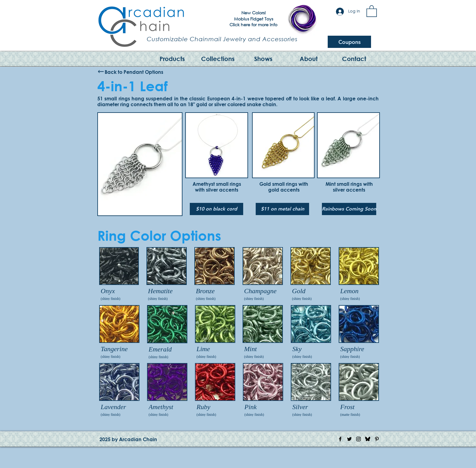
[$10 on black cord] (216, 209)
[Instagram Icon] (359, 439)
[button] (372, 11)
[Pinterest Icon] (377, 439)
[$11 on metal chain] (282, 209)
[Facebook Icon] (340, 439)
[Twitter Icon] (349, 439)
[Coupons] (349, 42)
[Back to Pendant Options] (134, 72)
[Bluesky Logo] (368, 439)
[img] (119, 275)
